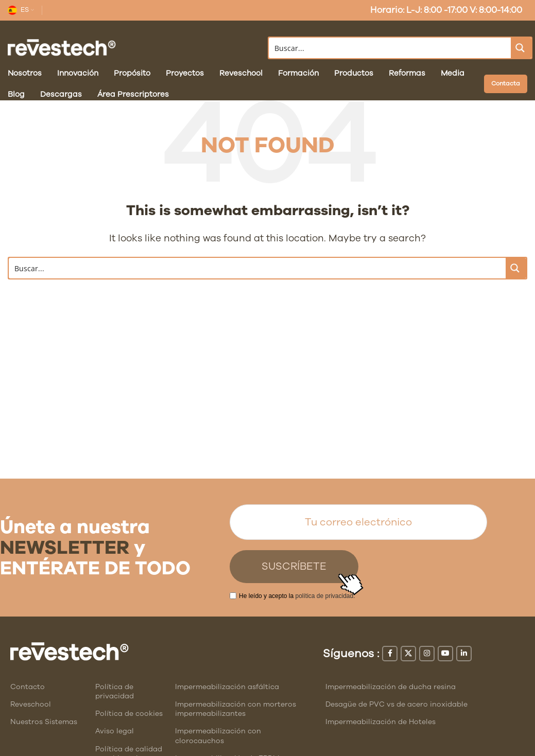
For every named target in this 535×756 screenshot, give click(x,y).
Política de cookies (129, 714)
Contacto (28, 687)
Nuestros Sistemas (44, 722)
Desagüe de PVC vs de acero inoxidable (396, 704)
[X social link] (408, 654)
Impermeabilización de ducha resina (391, 687)
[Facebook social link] (390, 654)
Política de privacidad (115, 691)
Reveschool (31, 704)
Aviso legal (115, 731)
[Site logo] (62, 47)
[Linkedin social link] (464, 654)
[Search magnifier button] (521, 48)
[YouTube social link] (445, 654)
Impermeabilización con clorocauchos (218, 736)
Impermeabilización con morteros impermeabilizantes (236, 709)
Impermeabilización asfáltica (227, 687)
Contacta (506, 83)
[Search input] (391, 48)
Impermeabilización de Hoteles (381, 722)
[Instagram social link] (427, 654)
